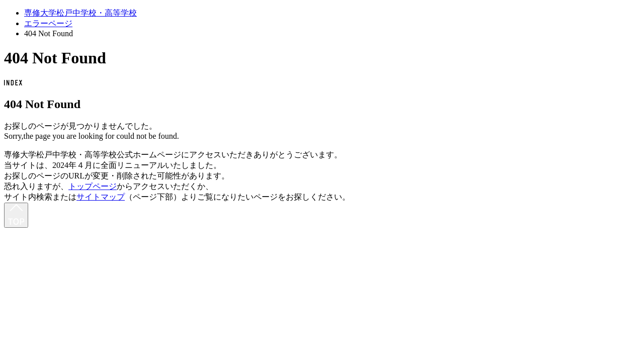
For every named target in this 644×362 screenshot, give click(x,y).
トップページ (93, 186)
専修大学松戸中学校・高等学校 (80, 13)
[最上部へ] (16, 215)
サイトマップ (101, 197)
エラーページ (48, 23)
